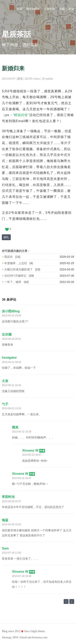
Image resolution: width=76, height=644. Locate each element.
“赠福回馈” (21, 115)
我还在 (9, 257)
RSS (16, 637)
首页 (20, 9)
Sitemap (6, 637)
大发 (5, 381)
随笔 (20, 79)
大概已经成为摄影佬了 (18, 269)
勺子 (5, 404)
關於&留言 (33, 9)
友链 (71, 9)
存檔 (62, 9)
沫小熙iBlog (11, 311)
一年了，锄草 (13, 282)
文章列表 (49, 9)
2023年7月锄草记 (15, 276)
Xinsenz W (33, 450)
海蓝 (5, 520)
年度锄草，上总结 (16, 263)
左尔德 (7, 334)
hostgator (9, 358)
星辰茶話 (16, 34)
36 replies (48, 79)
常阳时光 (8, 497)
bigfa (34, 631)
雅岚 (15, 427)
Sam (5, 548)
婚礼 (6, 237)
